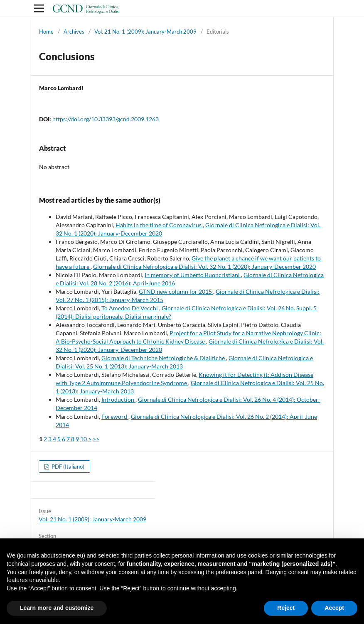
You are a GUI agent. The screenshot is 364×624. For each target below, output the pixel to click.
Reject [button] (286, 608)
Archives (74, 32)
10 (84, 439)
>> (96, 439)
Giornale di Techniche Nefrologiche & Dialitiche (164, 358)
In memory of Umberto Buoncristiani (193, 275)
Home (46, 32)
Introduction (118, 399)
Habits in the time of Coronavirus (159, 225)
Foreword (115, 416)
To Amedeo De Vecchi (130, 308)
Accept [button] (334, 608)
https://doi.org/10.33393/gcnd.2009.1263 (106, 119)
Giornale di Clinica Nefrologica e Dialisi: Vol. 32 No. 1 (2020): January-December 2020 (204, 267)
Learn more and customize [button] (57, 608)
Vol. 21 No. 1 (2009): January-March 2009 (145, 32)
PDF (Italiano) (67, 467)
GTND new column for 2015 (176, 291)
